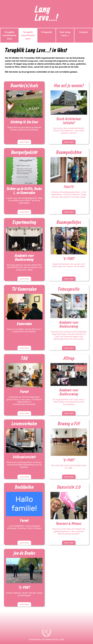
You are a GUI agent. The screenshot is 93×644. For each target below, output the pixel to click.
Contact (84, 32)
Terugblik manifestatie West (28, 35)
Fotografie (46, 32)
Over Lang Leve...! (65, 34)
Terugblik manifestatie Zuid (9, 35)
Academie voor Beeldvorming (45, 639)
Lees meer (24, 142)
